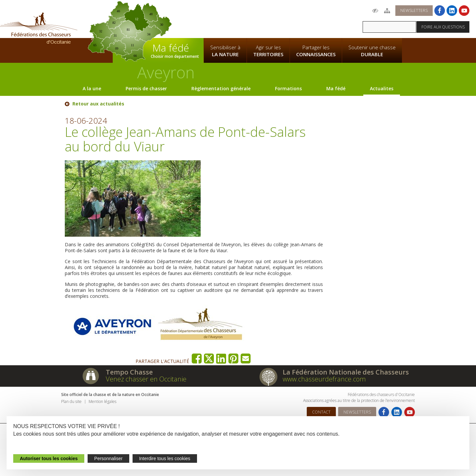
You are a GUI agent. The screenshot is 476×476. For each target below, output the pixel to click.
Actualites (382, 88)
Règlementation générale (221, 88)
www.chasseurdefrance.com (324, 379)
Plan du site (71, 401)
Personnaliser (108, 458)
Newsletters (414, 10)
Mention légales (102, 401)
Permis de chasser (146, 88)
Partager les (316, 51)
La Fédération (225, 19)
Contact (321, 412)
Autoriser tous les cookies (49, 458)
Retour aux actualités (98, 104)
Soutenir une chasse (372, 51)
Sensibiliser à (225, 51)
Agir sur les (268, 51)
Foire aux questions (443, 27)
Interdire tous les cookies (165, 458)
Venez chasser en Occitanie (146, 379)
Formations (288, 88)
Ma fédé (336, 88)
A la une (92, 88)
